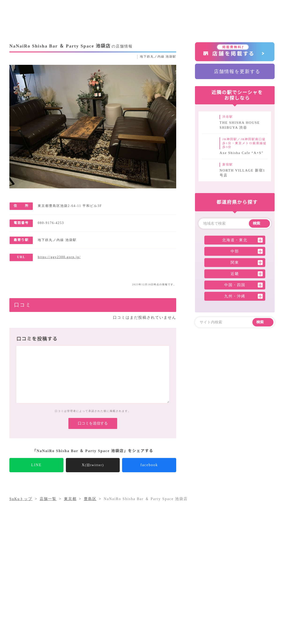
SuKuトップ (21, 506)
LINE (36, 472)
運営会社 (211, 593)
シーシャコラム (128, 593)
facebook (149, 472)
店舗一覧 (188, 593)
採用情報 (234, 593)
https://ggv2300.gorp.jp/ (63, 257)
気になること (161, 593)
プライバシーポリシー (134, 601)
